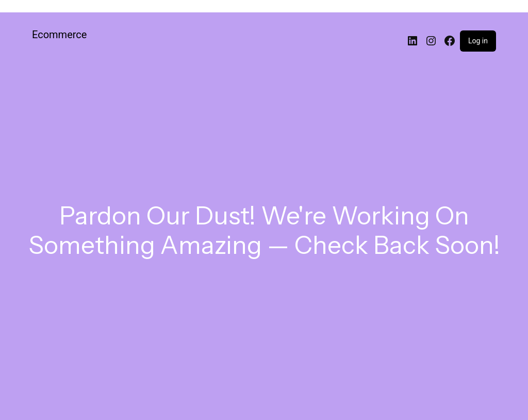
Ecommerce (59, 35)
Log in (478, 41)
